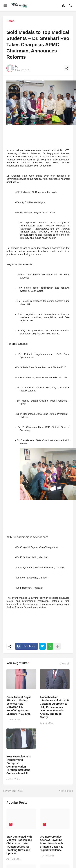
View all (65, 664)
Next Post (65, 791)
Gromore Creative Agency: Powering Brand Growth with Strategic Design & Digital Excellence (51, 843)
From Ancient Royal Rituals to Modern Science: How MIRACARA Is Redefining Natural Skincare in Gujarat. (19, 705)
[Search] (71, 6)
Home (10, 21)
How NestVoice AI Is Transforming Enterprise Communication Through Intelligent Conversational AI (19, 765)
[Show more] (57, 646)
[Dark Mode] (64, 6)
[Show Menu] (5, 6)
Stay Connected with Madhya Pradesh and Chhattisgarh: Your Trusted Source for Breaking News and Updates (19, 845)
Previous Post (14, 791)
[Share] (67, 68)
